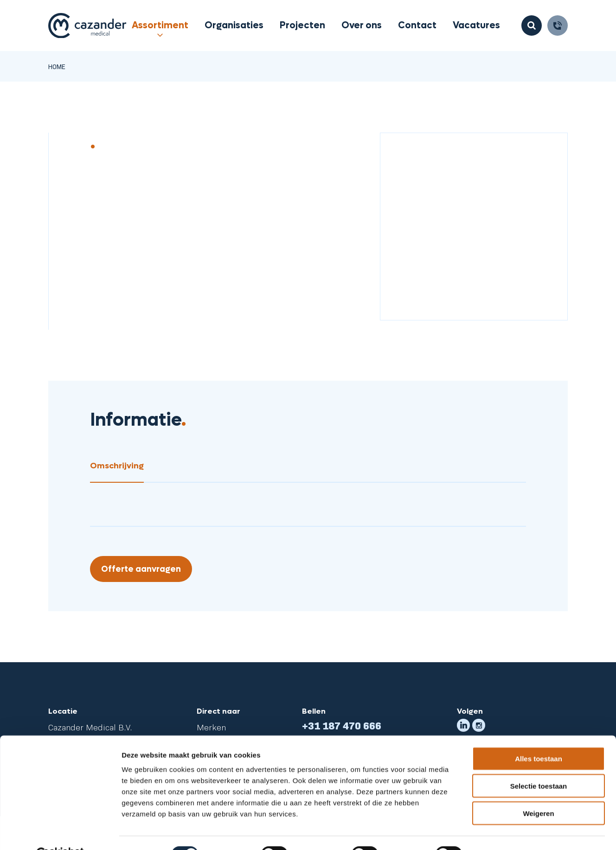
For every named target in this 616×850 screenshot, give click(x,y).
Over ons (362, 26)
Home (57, 66)
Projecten (302, 26)
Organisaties (234, 26)
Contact (417, 26)
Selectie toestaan (539, 764)
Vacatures (476, 26)
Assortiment (160, 26)
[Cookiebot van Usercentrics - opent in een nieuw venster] (60, 832)
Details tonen (501, 832)
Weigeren (538, 791)
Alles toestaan (539, 736)
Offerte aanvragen (141, 569)
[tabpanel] (308, 489)
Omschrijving (117, 466)
